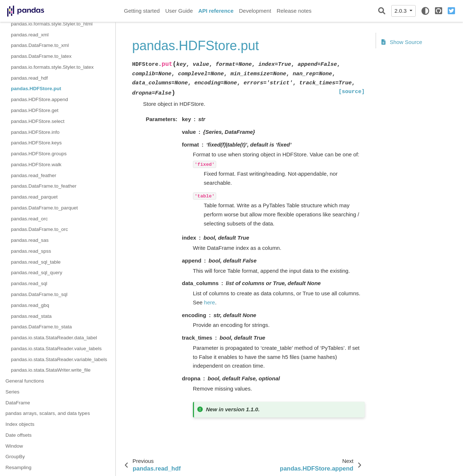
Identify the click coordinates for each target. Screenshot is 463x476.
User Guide (179, 11)
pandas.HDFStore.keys (36, 143)
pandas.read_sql (29, 283)
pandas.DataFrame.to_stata (41, 327)
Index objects (20, 424)
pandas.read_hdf (29, 78)
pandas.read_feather (34, 175)
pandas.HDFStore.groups (39, 154)
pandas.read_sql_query (37, 273)
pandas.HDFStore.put (36, 89)
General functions (25, 381)
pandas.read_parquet (34, 197)
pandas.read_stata (31, 316)
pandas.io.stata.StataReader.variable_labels (59, 359)
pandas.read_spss (31, 251)
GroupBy (15, 457)
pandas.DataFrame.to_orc (39, 229)
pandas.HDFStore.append (39, 99)
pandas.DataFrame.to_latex (41, 56)
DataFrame (18, 403)
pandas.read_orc (29, 219)
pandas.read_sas (30, 240)
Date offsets (19, 435)
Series (12, 392)
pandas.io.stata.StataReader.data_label (54, 338)
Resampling (18, 467)
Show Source (402, 42)
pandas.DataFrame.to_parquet (44, 208)
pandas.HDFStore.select (38, 121)
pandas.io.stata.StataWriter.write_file (51, 370)
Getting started (142, 11)
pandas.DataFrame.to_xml (40, 45)
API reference (216, 11)
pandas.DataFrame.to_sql (39, 294)
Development (255, 11)
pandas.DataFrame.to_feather (44, 186)
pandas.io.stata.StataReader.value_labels (56, 349)
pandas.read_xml (30, 35)
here (210, 302)
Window (14, 446)
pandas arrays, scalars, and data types (48, 413)
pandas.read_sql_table (36, 262)
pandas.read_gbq (30, 305)
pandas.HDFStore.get (35, 110)
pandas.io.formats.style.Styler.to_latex (52, 67)
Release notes (294, 11)
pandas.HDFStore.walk (36, 165)
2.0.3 (401, 11)
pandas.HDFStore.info (35, 132)
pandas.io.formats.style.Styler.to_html (52, 24)
